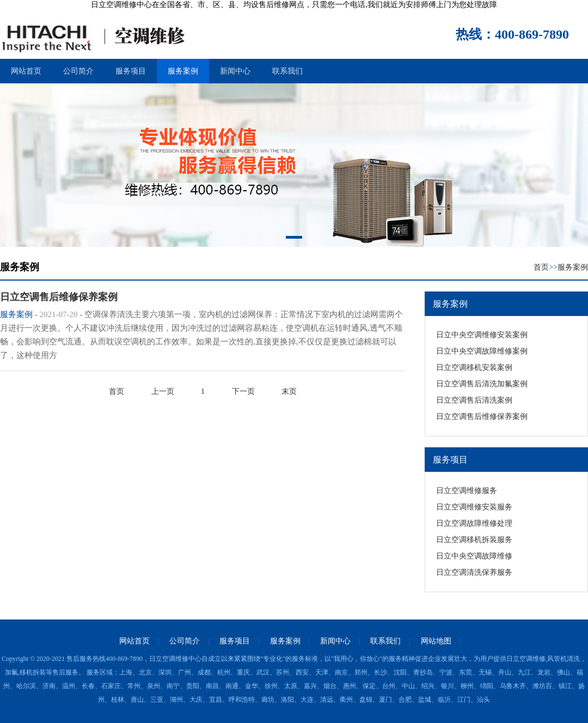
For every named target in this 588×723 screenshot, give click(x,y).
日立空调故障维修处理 (474, 523)
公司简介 (78, 71)
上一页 (163, 391)
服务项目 (131, 71)
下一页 (243, 391)
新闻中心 (235, 71)
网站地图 (436, 641)
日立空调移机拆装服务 (474, 540)
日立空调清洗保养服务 (474, 572)
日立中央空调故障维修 (474, 556)
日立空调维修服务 (467, 491)
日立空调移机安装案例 (474, 367)
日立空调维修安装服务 (474, 507)
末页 (289, 391)
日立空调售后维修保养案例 (482, 417)
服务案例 (183, 71)
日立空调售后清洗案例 (474, 400)
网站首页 (26, 71)
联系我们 (287, 71)
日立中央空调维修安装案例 (482, 335)
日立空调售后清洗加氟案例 (482, 384)
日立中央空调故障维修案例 (482, 351)
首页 (541, 267)
